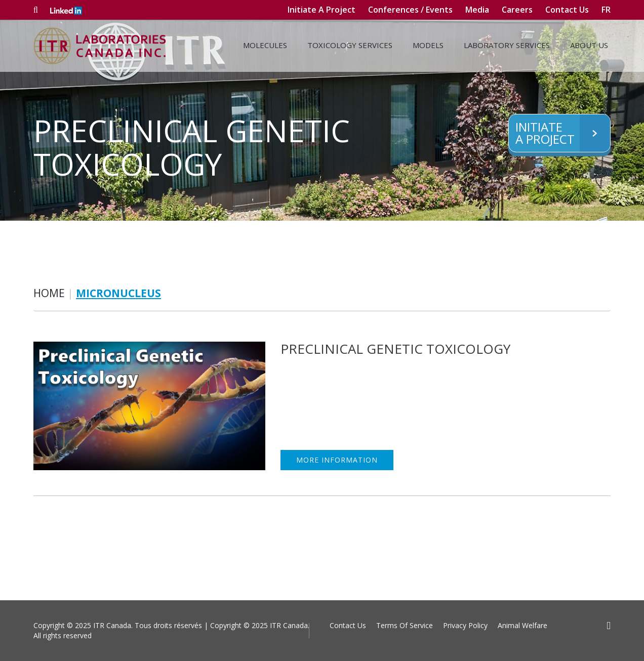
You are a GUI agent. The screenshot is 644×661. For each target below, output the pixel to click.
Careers (517, 10)
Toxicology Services (350, 45)
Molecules (265, 45)
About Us (589, 45)
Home (49, 293)
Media (477, 10)
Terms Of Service (405, 625)
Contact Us (567, 10)
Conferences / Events (410, 10)
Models (428, 45)
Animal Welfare (522, 625)
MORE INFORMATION (337, 460)
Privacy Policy (465, 625)
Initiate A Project (321, 10)
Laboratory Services (507, 45)
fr (606, 10)
